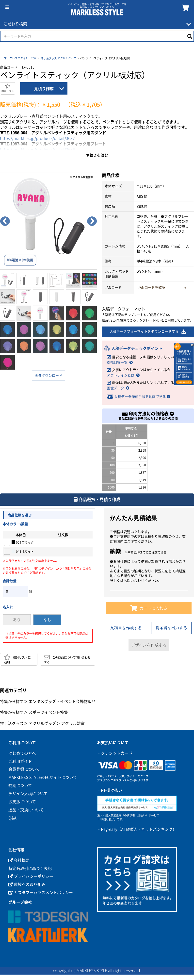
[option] (48, 221)
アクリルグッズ (67, 58)
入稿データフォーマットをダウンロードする (148, 332)
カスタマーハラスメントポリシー (41, 893)
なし (47, 620)
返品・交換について (26, 810)
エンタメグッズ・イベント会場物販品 (62, 702)
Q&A (12, 818)
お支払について (22, 802)
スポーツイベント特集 (48, 712)
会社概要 (19, 860)
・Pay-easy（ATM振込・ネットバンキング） (137, 829)
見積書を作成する (126, 628)
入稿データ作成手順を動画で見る (140, 397)
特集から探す (12, 702)
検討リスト (8, 88)
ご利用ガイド (20, 761)
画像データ (115, 388)
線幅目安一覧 (117, 362)
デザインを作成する (149, 645)
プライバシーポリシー (31, 876)
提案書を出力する (171, 628)
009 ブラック (23, 542)
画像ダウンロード (48, 376)
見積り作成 (44, 89)
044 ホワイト (23, 551)
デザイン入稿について (28, 794)
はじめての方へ (22, 753)
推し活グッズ (49, 58)
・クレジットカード (115, 753)
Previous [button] (5, 221)
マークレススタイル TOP (20, 58)
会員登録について (24, 769)
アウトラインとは (121, 375)
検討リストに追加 (17, 659)
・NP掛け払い (110, 790)
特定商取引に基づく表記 (30, 868)
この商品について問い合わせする (67, 659)
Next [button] (92, 221)
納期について (20, 785)
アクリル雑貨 (73, 723)
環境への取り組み (27, 884)
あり (17, 620)
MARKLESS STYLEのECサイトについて (43, 777)
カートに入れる (149, 608)
